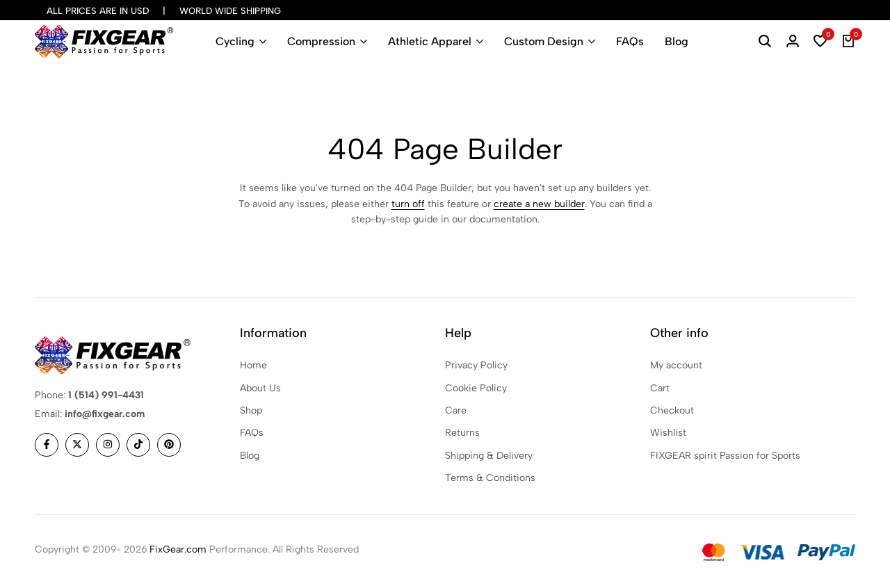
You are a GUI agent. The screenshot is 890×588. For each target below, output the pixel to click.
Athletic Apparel (430, 41)
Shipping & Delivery (489, 456)
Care (456, 410)
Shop (251, 410)
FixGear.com (178, 549)
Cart (660, 388)
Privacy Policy (476, 365)
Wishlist (668, 433)
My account (676, 365)
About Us (260, 388)
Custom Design (544, 41)
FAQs (630, 41)
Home (253, 365)
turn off (408, 204)
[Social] (47, 445)
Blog (677, 41)
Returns (462, 433)
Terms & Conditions (490, 478)
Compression (321, 41)
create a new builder (539, 204)
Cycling (235, 41)
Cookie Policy (476, 388)
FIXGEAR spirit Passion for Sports (725, 456)
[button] (820, 42)
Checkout (672, 410)
